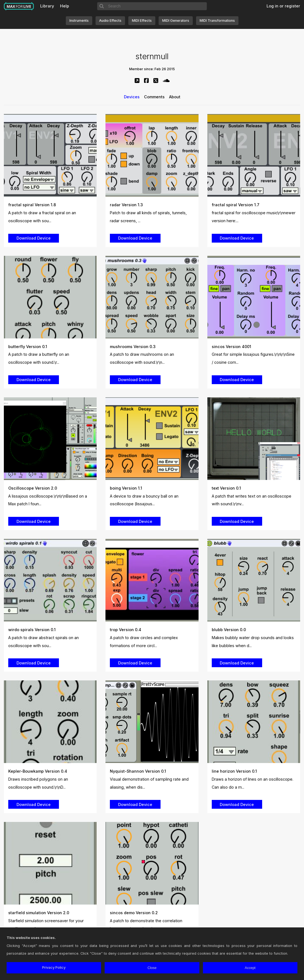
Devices (132, 97)
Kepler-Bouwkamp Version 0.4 (38, 771)
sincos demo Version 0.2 (134, 913)
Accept (250, 968)
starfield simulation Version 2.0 (39, 913)
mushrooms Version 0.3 (133, 347)
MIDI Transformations (217, 21)
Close (152, 968)
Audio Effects (110, 21)
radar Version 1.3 (126, 205)
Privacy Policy (54, 967)
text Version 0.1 (226, 488)
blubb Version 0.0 (229, 630)
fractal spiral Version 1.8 (32, 205)
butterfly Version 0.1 (28, 347)
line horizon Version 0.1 (234, 771)
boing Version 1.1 (126, 488)
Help (65, 6)
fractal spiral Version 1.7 (236, 205)
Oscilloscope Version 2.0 (33, 488)
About (175, 97)
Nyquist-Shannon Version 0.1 (138, 771)
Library (47, 6)
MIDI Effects (142, 21)
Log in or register (283, 6)
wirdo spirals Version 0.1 (32, 630)
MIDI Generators (176, 21)
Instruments (79, 21)
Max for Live (19, 6)
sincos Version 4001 (231, 347)
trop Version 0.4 (126, 630)
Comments (154, 97)
